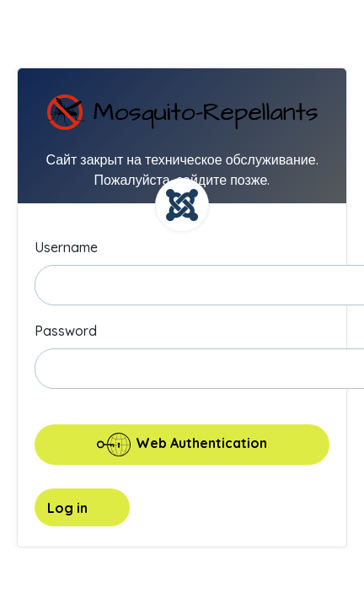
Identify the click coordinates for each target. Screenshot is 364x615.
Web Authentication (182, 445)
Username (66, 247)
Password (66, 331)
